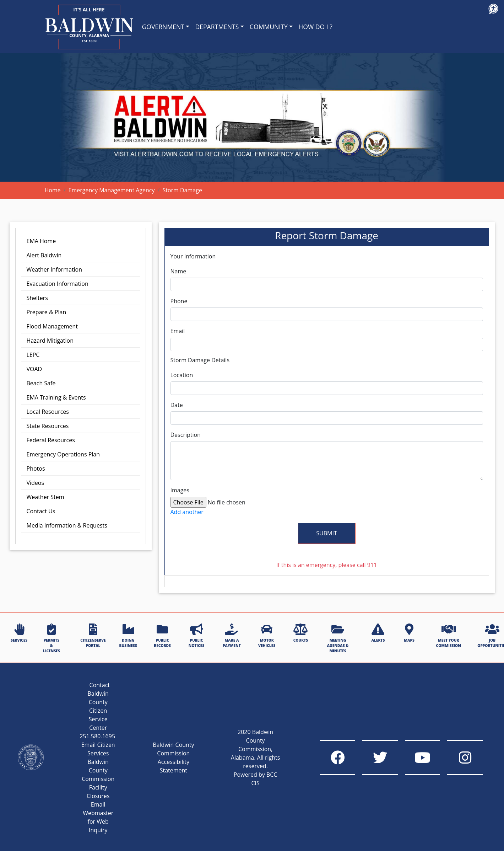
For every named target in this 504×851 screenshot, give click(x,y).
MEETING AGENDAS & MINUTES (338, 639)
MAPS (409, 633)
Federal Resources (51, 440)
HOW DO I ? (315, 27)
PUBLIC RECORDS (162, 636)
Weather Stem (45, 497)
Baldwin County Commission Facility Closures (98, 779)
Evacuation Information (58, 284)
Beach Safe (41, 383)
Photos (36, 469)
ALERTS (378, 633)
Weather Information (55, 269)
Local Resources (48, 412)
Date (177, 405)
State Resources (48, 426)
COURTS (301, 633)
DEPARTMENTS (217, 27)
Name (178, 271)
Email (178, 331)
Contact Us (41, 511)
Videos (36, 483)
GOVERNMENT (163, 27)
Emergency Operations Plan (63, 454)
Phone (179, 301)
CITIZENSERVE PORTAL (93, 636)
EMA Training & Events (56, 397)
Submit (326, 533)
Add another (187, 512)
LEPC (33, 355)
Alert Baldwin (44, 255)
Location (182, 375)
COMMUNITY (269, 27)
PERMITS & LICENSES (52, 639)
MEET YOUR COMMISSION (449, 636)
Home (53, 190)
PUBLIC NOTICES (196, 636)
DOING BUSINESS (128, 636)
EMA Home (41, 241)
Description (186, 435)
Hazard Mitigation (50, 341)
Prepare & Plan (47, 312)
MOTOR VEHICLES (267, 636)
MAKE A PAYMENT (232, 636)
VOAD (34, 369)
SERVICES (19, 633)
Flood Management (52, 326)
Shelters (37, 298)
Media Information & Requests (67, 525)
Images (180, 490)
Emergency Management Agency (112, 190)
